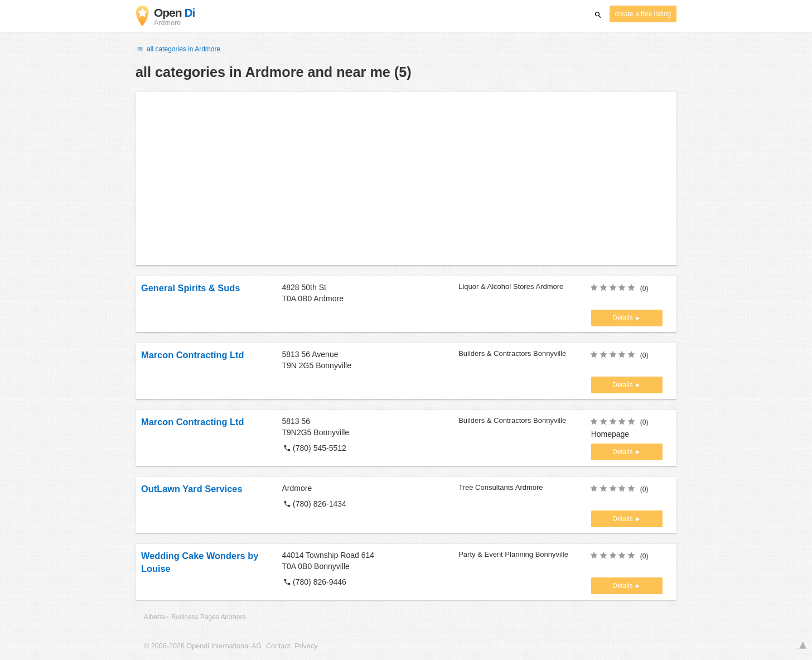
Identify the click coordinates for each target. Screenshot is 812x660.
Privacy (306, 646)
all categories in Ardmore (178, 49)
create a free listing (643, 14)
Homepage (610, 434)
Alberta (154, 617)
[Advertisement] (406, 179)
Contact (278, 646)
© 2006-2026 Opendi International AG (203, 646)
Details (623, 318)
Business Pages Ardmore (209, 617)
